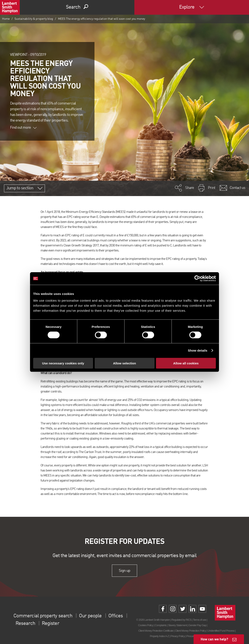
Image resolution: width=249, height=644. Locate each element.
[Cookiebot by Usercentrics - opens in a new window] (197, 279)
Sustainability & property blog (34, 19)
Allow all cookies (186, 363)
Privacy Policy (178, 636)
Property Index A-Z (159, 636)
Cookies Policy (145, 625)
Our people (90, 616)
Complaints (161, 625)
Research (25, 624)
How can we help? (214, 639)
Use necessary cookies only (63, 363)
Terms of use (200, 620)
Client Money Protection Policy (190, 631)
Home (6, 19)
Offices (115, 616)
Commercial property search (43, 616)
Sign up (124, 571)
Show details (198, 350)
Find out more (23, 128)
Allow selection (124, 363)
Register (50, 624)
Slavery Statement (177, 625)
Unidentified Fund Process (221, 631)
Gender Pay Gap (197, 625)
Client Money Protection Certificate (156, 631)
